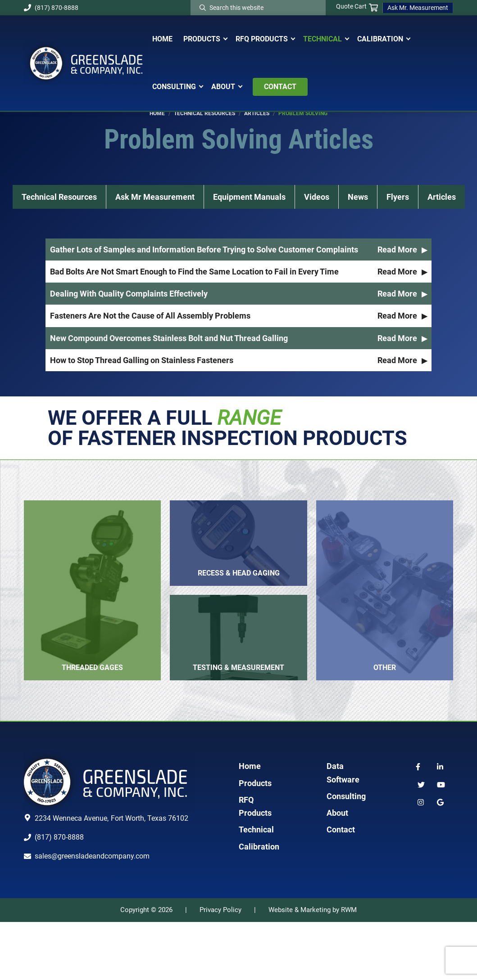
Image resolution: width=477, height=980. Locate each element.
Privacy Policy (220, 968)
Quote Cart (357, 7)
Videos (317, 179)
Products (255, 841)
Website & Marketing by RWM (313, 968)
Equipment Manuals (249, 179)
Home (250, 824)
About (337, 871)
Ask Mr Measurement (155, 179)
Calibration (259, 905)
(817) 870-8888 (51, 8)
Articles (442, 179)
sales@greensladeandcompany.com (92, 914)
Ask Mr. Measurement (418, 8)
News (358, 179)
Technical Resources (59, 179)
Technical (256, 888)
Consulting (346, 854)
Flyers (398, 179)
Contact (341, 888)
